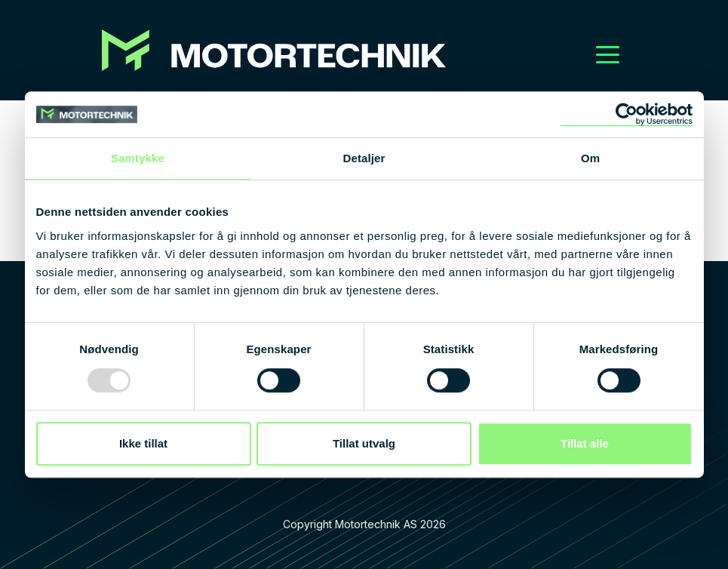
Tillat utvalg (364, 443)
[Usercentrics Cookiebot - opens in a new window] (627, 114)
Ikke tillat (143, 443)
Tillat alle (585, 443)
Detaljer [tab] (364, 158)
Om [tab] (590, 158)
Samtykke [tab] (138, 158)
